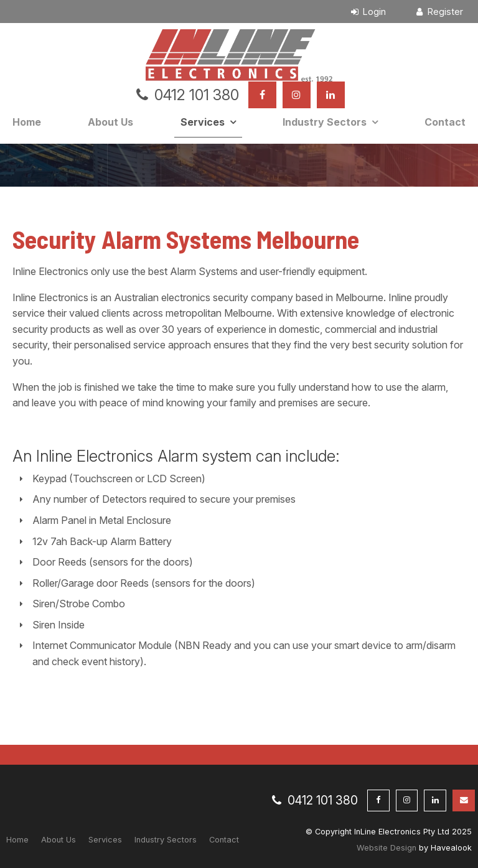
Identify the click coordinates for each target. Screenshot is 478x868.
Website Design (387, 848)
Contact (445, 122)
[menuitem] (17, 840)
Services (203, 122)
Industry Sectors (325, 122)
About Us (110, 122)
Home (27, 122)
